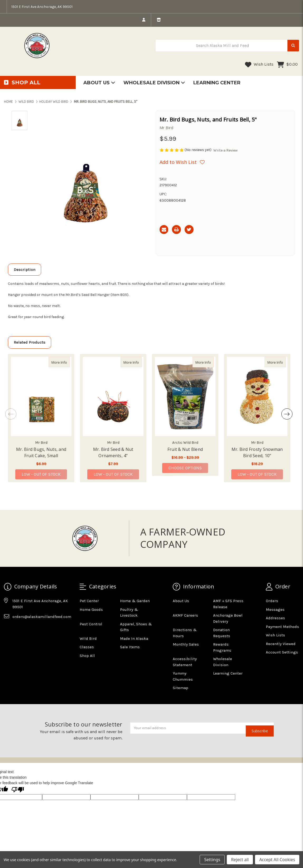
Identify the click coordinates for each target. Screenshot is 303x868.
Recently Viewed (281, 644)
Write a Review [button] (225, 150)
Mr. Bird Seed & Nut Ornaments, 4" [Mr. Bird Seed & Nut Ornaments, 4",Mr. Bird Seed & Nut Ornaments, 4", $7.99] (113, 452)
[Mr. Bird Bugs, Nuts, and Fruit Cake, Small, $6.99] (41, 396)
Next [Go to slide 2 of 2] (287, 414)
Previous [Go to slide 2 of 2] (11, 414)
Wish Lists (259, 65)
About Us (99, 83)
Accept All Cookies (277, 860)
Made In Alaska (134, 638)
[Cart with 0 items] (287, 65)
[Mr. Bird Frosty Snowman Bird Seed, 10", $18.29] (257, 396)
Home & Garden (135, 601)
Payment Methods (282, 627)
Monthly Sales (186, 644)
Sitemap (181, 688)
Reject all (240, 860)
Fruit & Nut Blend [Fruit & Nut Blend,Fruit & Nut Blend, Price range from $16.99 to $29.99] (185, 449)
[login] (144, 20)
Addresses (275, 618)
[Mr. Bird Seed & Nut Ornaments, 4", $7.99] (113, 396)
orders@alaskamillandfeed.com (42, 617)
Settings (212, 860)
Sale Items (130, 647)
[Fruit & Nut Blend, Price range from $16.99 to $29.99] (185, 396)
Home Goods (91, 609)
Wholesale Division (154, 83)
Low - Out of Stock (41, 474)
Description (25, 270)
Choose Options (188, 468)
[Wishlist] (182, 162)
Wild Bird (88, 638)
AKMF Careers (185, 615)
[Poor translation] (18, 790)
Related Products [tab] (30, 342)
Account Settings (282, 652)
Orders (272, 601)
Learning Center (217, 83)
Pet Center (89, 601)
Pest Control (91, 624)
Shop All (87, 656)
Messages (275, 609)
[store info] (159, 20)
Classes (87, 647)
